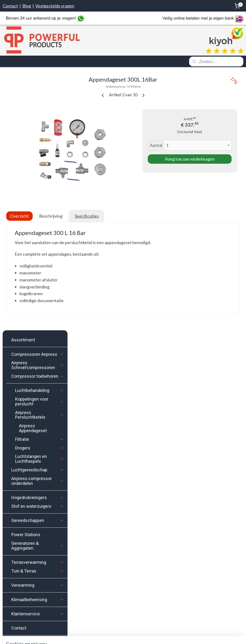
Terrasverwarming (37, 303)
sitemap (140, 635)
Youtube (138, 428)
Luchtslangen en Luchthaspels (39, 199)
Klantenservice (37, 354)
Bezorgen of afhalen (23, 453)
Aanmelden (181, 446)
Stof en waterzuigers (37, 247)
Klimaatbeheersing (37, 340)
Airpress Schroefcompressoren (37, 106)
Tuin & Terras (37, 312)
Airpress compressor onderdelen (37, 221)
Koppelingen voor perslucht (39, 142)
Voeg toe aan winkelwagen (205, 162)
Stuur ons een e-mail (27, 585)
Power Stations (26, 275)
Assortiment (23, 81)
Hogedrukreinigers (37, 238)
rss (149, 635)
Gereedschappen (37, 261)
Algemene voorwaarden (26, 486)
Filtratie (39, 180)
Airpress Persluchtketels (39, 155)
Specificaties (157, 202)
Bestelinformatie (21, 436)
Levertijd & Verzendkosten (29, 445)
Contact (10, 6)
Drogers (39, 188)
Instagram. (97, 433)
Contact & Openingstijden (29, 461)
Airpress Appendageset (33, 169)
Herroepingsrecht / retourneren (33, 470)
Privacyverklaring (21, 495)
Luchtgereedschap (37, 211)
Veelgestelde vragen (55, 6)
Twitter (125, 428)
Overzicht (90, 202)
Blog (27, 6)
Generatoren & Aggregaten (37, 286)
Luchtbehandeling (39, 131)
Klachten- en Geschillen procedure (35, 478)
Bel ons (16, 573)
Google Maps (14, 612)
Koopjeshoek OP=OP (37, 383)
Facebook (110, 428)
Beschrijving (121, 202)
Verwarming (37, 326)
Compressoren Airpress (37, 95)
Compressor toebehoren (37, 117)
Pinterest (154, 428)
